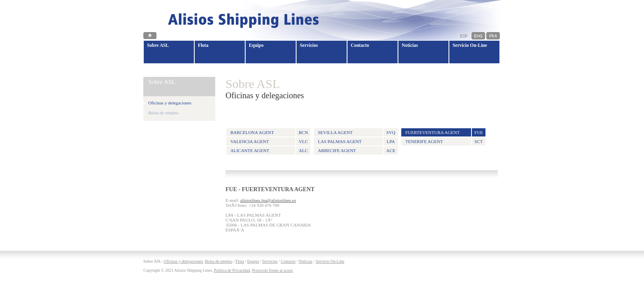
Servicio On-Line (330, 261)
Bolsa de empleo (163, 113)
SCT (478, 141)
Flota (240, 261)
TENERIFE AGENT (424, 141)
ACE (391, 150)
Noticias (305, 261)
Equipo (253, 261)
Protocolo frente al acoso (273, 270)
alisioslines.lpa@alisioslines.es (268, 200)
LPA (391, 141)
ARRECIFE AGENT (337, 150)
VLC (304, 141)
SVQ (391, 132)
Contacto (288, 261)
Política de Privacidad (232, 270)
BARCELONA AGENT (252, 132)
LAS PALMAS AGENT (340, 141)
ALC (304, 150)
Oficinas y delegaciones (183, 261)
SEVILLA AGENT (335, 132)
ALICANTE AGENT (250, 150)
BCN (303, 132)
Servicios (270, 261)
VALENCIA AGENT (250, 141)
